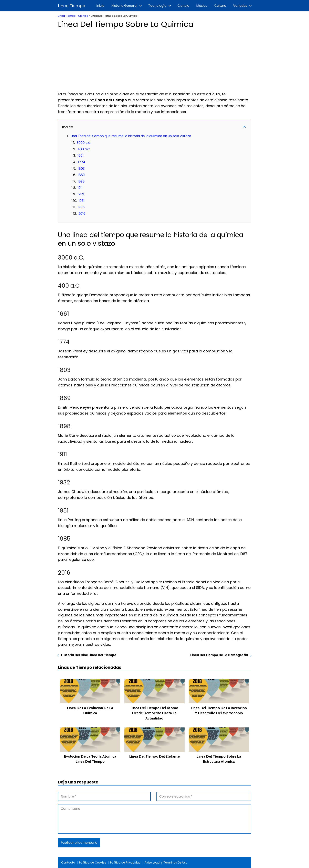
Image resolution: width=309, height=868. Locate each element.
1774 (82, 162)
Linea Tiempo (72, 6)
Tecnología (157, 6)
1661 (81, 156)
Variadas (240, 6)
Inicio (100, 6)
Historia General (124, 6)
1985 (81, 207)
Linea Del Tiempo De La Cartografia (219, 655)
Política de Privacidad (125, 862)
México (202, 6)
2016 (82, 214)
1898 (81, 181)
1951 (82, 201)
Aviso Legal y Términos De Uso (166, 862)
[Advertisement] (155, 59)
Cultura (220, 6)
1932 (81, 194)
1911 (80, 188)
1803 (81, 169)
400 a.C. (84, 149)
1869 (81, 175)
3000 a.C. (84, 143)
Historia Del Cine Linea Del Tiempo (89, 655)
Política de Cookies (93, 862)
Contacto (68, 862)
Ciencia (183, 6)
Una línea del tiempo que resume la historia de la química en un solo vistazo (131, 136)
